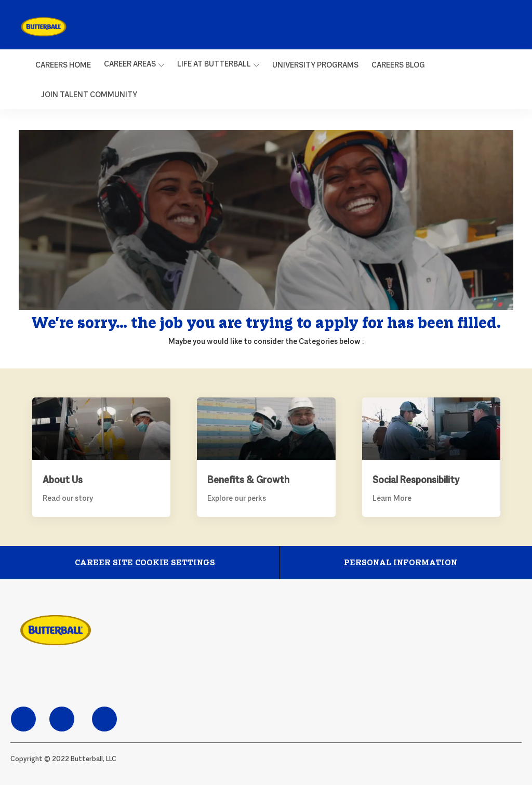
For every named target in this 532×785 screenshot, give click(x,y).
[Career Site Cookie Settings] (145, 563)
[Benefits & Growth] (266, 457)
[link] (43, 27)
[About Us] (101, 457)
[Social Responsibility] (431, 457)
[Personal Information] (401, 563)
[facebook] (23, 719)
